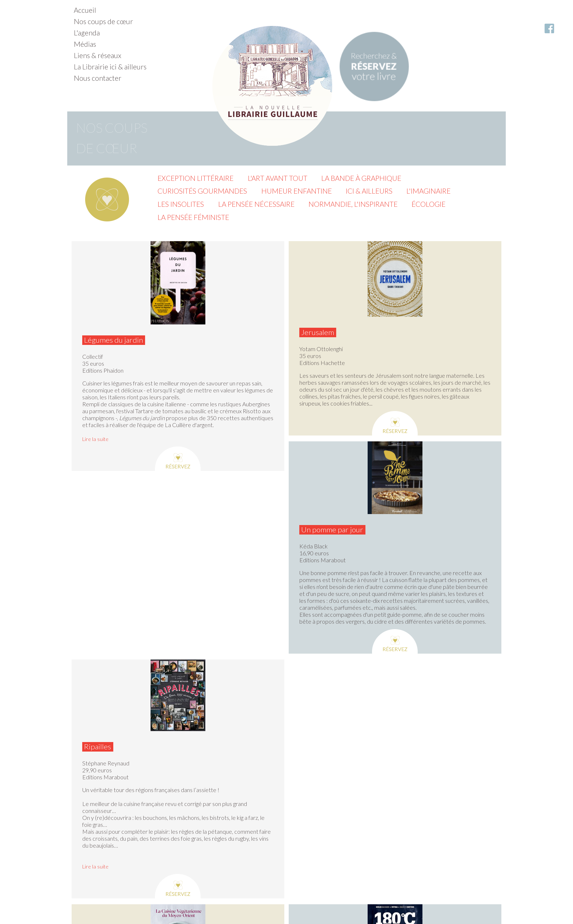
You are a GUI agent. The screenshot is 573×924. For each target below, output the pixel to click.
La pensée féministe (193, 217)
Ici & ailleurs (369, 191)
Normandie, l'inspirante (353, 204)
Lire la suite (95, 439)
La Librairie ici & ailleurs (110, 67)
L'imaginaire (428, 191)
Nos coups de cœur (103, 21)
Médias (85, 44)
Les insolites (181, 204)
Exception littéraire (196, 178)
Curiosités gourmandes (202, 191)
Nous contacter (98, 78)
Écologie (428, 204)
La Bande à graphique (361, 178)
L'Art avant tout (278, 178)
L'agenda (87, 33)
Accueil (85, 10)
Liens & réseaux (98, 55)
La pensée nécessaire (256, 204)
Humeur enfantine (297, 191)
